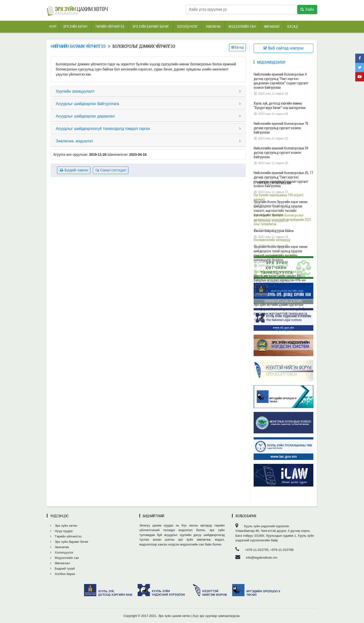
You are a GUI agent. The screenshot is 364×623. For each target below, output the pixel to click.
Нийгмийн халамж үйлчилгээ (78, 46)
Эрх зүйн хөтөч (75, 27)
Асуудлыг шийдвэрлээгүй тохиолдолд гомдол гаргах (103, 129)
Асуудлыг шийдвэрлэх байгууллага (87, 104)
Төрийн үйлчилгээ (110, 27)
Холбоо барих (63, 574)
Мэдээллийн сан (242, 27)
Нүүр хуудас (62, 531)
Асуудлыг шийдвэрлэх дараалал (85, 116)
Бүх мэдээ (283, 330)
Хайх (307, 9)
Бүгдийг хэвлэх (74, 170)
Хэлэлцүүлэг (187, 27)
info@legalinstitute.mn (262, 558)
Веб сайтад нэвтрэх (283, 48)
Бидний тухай (62, 569)
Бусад (293, 27)
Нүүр (53, 27)
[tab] (148, 91)
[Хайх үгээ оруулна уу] (241, 10)
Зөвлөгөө (213, 27)
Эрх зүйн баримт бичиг (151, 27)
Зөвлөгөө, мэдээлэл (74, 141)
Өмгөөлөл (272, 27)
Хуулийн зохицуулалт (75, 91)
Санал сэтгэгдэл (111, 170)
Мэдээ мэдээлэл (271, 62)
